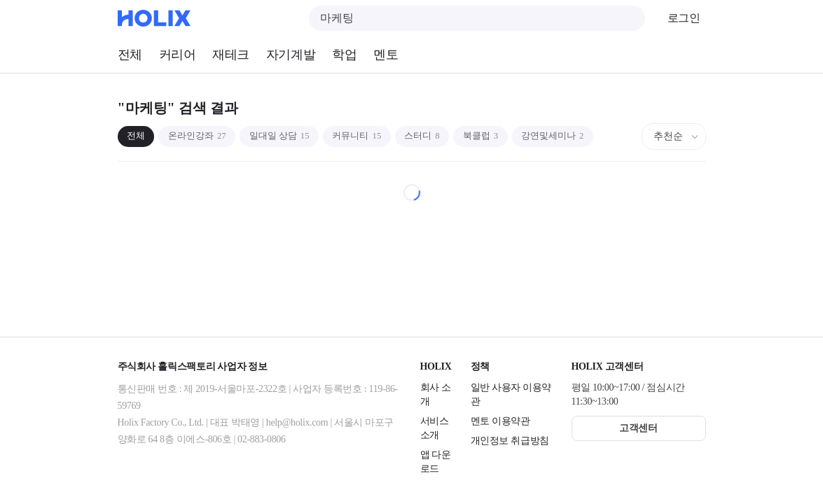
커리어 (178, 55)
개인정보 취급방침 (510, 441)
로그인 (684, 18)
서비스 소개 (435, 428)
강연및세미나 (599, 136)
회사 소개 (436, 394)
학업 (344, 55)
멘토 (386, 55)
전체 (130, 55)
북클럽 (519, 136)
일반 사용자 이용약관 (511, 394)
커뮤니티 (382, 136)
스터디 (455, 136)
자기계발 (291, 55)
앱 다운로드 (436, 462)
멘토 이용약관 (500, 421)
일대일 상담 (297, 136)
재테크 (231, 55)
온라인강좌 (207, 136)
